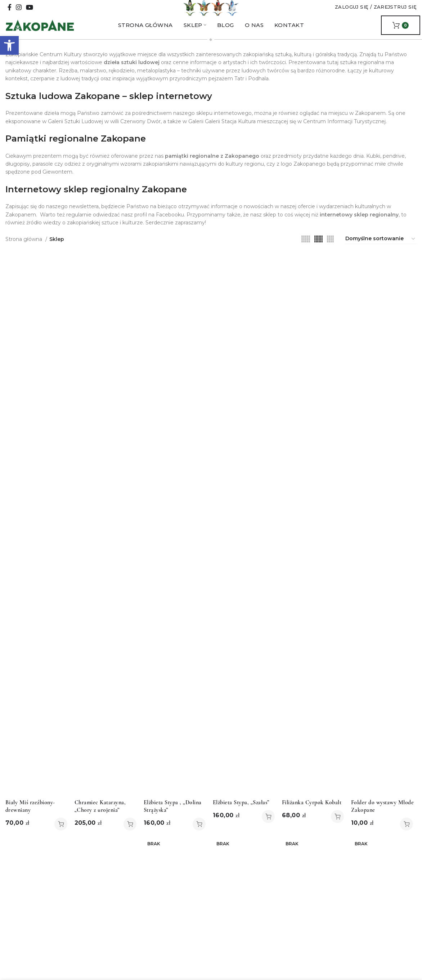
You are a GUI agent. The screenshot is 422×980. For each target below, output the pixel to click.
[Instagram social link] (19, 13)
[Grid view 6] (318, 251)
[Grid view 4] (330, 251)
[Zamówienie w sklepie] (381, 251)
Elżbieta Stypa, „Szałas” (241, 814)
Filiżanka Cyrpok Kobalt (312, 814)
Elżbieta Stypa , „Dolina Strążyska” (173, 818)
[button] (9, 45)
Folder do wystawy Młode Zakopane (382, 818)
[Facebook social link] (10, 13)
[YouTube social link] (30, 13)
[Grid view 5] (306, 251)
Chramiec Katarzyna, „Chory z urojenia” (100, 818)
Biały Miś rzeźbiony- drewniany (30, 818)
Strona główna (24, 251)
